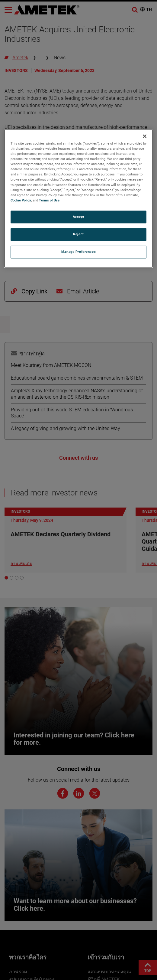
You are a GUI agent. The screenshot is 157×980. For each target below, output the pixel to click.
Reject (78, 234)
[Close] (145, 136)
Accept (78, 217)
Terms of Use (49, 200)
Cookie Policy (21, 200)
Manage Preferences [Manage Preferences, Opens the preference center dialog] (78, 252)
